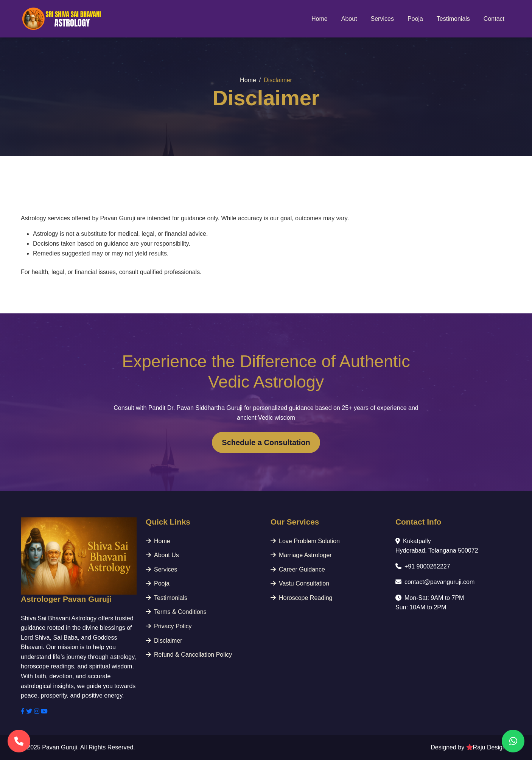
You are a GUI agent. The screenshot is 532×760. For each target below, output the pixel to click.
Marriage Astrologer (301, 555)
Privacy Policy (169, 626)
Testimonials (453, 19)
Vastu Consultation (300, 583)
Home (320, 19)
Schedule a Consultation (266, 442)
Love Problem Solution (305, 541)
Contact (494, 19)
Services (382, 19)
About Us (162, 555)
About (349, 19)
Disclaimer (164, 641)
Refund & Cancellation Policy (189, 655)
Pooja (415, 19)
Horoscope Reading (301, 598)
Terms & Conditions (176, 612)
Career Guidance (298, 569)
